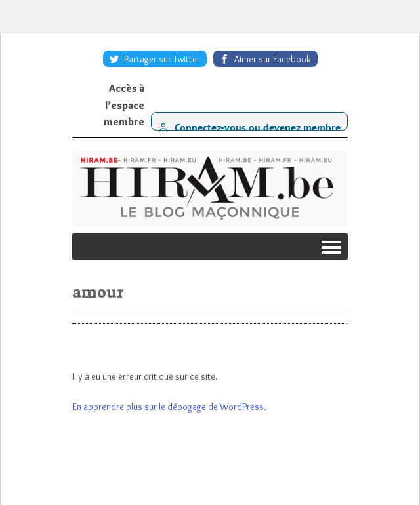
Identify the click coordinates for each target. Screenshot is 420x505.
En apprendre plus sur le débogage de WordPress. (169, 407)
